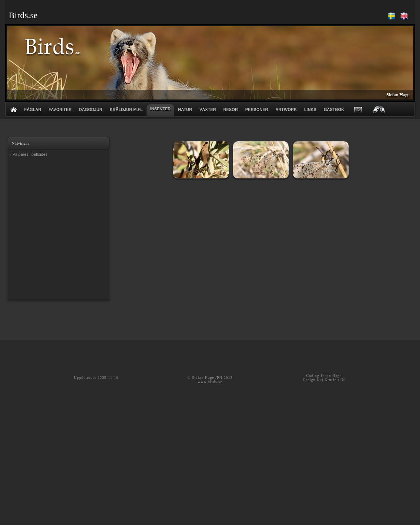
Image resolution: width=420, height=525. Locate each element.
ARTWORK (286, 110)
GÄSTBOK (334, 110)
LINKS (310, 110)
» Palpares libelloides (28, 154)
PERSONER (257, 110)
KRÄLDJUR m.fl (126, 110)
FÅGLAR (33, 110)
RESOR (231, 110)
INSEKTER (161, 109)
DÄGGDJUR (90, 110)
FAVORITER (60, 110)
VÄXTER (208, 110)
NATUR (185, 110)
